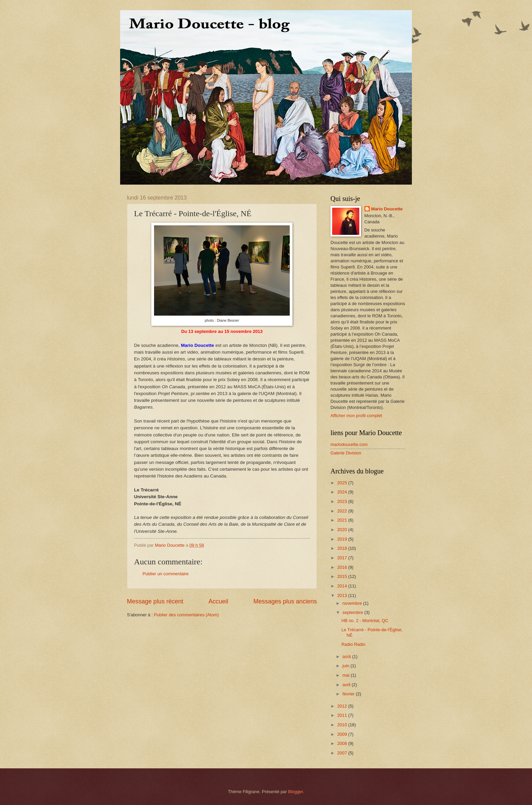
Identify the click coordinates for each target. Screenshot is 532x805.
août (347, 657)
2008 (343, 743)
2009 (343, 734)
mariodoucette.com (349, 444)
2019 (343, 539)
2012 (343, 706)
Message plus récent (155, 601)
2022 (343, 511)
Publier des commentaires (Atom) (186, 615)
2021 (343, 520)
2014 (343, 586)
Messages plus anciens (285, 601)
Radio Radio (353, 644)
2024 (343, 492)
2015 (343, 576)
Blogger (296, 792)
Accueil (218, 601)
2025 (343, 483)
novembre (353, 603)
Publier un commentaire (166, 574)
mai (346, 675)
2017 (343, 558)
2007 (343, 753)
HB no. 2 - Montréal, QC (365, 621)
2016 (343, 567)
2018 (343, 548)
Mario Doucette (387, 209)
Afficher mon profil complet (356, 416)
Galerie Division (346, 453)
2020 (343, 530)
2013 (343, 595)
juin (346, 666)
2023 (343, 501)
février (349, 694)
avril (347, 685)
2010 (343, 725)
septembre (353, 612)
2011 (343, 715)
